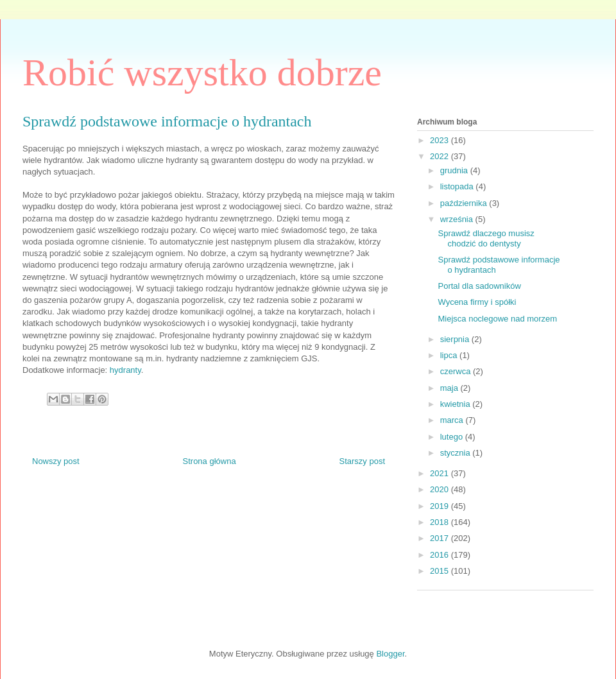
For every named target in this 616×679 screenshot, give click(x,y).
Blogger (390, 654)
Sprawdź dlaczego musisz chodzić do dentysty (486, 238)
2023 (441, 140)
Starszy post (362, 461)
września (458, 219)
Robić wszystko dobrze (202, 73)
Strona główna (210, 461)
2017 (441, 538)
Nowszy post (56, 461)
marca (453, 420)
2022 (441, 156)
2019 (441, 506)
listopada (458, 186)
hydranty (125, 370)
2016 (441, 555)
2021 (441, 473)
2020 (441, 489)
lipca (450, 355)
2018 (441, 522)
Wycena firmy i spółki (477, 302)
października (465, 203)
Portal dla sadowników (479, 286)
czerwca (457, 371)
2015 (441, 571)
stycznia (457, 453)
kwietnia (457, 404)
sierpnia (456, 339)
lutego (453, 437)
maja (450, 388)
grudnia (455, 170)
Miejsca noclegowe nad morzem (497, 319)
